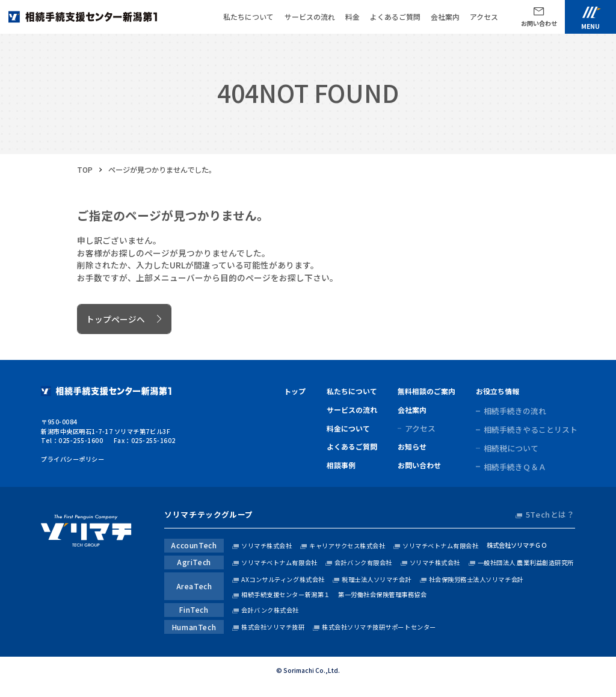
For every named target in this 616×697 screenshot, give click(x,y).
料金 (353, 17)
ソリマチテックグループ (209, 515)
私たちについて (248, 17)
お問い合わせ (419, 465)
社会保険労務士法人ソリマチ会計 (476, 579)
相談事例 (341, 465)
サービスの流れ (310, 17)
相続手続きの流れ (515, 411)
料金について (348, 428)
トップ (295, 391)
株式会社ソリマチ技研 (273, 627)
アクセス (484, 17)
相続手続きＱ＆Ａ (515, 467)
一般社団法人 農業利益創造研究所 (526, 562)
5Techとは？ (550, 515)
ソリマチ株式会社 (266, 546)
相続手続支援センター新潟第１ (285, 594)
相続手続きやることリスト (531, 430)
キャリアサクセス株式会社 (347, 546)
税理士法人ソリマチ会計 (377, 579)
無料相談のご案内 (427, 391)
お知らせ (412, 446)
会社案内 (445, 17)
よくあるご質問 (395, 17)
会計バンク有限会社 (363, 562)
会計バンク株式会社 (270, 610)
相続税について (511, 448)
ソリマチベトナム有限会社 (440, 546)
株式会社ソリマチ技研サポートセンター (379, 627)
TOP (85, 170)
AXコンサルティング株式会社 (283, 579)
